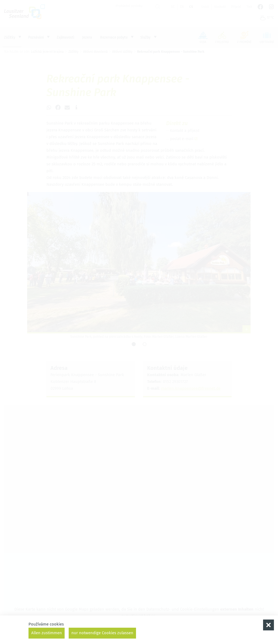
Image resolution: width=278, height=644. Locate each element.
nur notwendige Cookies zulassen (102, 633)
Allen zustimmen (47, 633)
